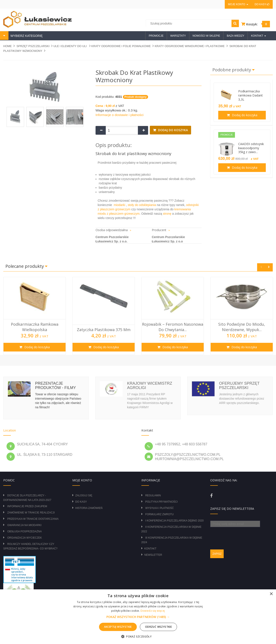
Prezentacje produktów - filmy (55, 386)
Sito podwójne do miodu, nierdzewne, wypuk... (242, 327)
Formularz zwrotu (159, 514)
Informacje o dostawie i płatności (120, 115)
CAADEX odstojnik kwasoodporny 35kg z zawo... (251, 148)
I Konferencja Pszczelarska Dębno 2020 (174, 521)
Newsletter (153, 555)
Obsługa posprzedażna (24, 531)
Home (7, 46)
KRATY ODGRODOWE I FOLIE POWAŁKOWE (121, 46)
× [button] (271, 594)
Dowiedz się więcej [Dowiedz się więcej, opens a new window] (153, 611)
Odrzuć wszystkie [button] (158, 627)
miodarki (120, 205)
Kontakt (150, 549)
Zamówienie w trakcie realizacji (31, 513)
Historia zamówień (89, 508)
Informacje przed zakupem (27, 506)
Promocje (156, 36)
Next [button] (269, 267)
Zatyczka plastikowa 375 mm (104, 330)
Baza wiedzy (236, 36)
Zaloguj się (84, 495)
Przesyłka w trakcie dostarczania (33, 519)
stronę (167, 214)
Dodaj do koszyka (173, 130)
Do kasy (262, 4)
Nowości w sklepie (206, 36)
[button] (138, 617)
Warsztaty (178, 36)
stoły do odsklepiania (142, 205)
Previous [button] (261, 267)
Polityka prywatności (161, 502)
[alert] (138, 617)
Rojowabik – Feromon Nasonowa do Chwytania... (173, 327)
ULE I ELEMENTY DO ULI (70, 46)
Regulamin (153, 495)
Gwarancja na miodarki (24, 525)
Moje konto (238, 4)
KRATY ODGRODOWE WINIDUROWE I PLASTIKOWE (190, 46)
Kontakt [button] (259, 36)
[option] (35, 316)
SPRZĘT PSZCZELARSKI (33, 46)
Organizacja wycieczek (24, 538)
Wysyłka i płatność (159, 508)
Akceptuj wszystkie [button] (118, 627)
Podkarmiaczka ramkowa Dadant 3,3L (250, 95)
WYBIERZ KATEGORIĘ (26, 36)
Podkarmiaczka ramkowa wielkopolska (35, 327)
